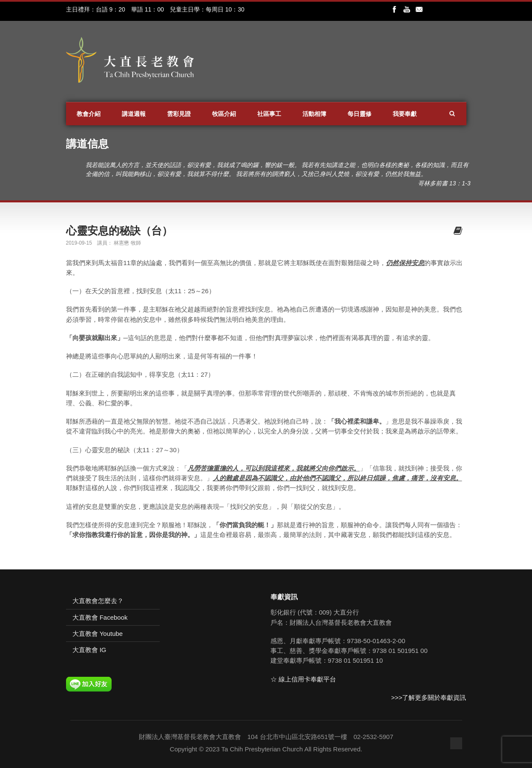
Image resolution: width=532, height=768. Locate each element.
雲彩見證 (179, 114)
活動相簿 (314, 114)
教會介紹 (89, 114)
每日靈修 (359, 114)
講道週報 (134, 114)
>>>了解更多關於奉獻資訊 (428, 697)
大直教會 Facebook (100, 617)
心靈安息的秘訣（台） (119, 231)
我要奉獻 (405, 114)
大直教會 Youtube (98, 634)
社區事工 (269, 114)
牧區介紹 (224, 114)
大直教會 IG (89, 650)
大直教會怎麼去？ (98, 601)
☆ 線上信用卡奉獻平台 (303, 679)
